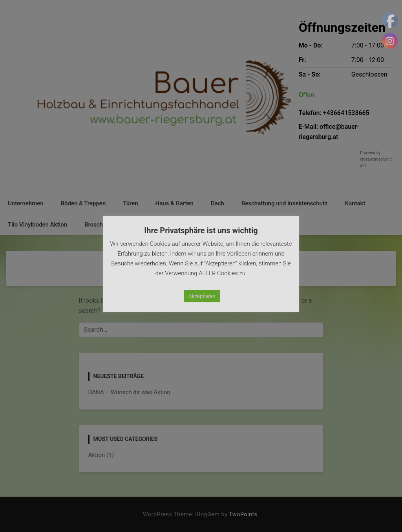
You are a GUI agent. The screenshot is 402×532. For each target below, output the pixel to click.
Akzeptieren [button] (202, 296)
